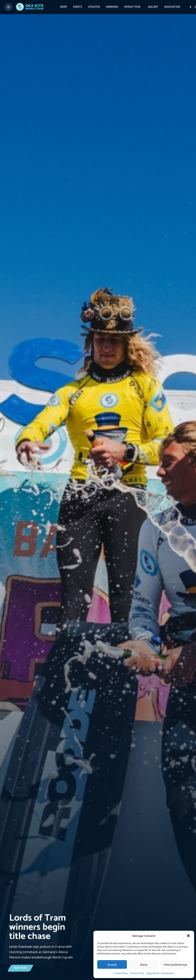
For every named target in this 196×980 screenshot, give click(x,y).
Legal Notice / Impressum (160, 973)
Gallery (153, 7)
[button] (188, 936)
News (64, 7)
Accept (112, 965)
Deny (144, 965)
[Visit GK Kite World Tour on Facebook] (190, 7)
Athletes (94, 7)
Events (78, 7)
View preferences (175, 965)
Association (172, 7)
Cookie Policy (121, 973)
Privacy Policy (137, 973)
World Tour (132, 7)
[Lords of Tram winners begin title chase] (42, 937)
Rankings (112, 7)
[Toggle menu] (8, 7)
